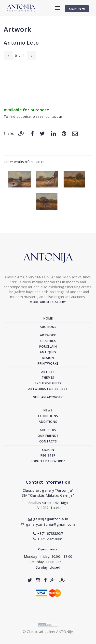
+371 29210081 (48, 539)
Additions (48, 422)
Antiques (48, 352)
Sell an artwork (48, 397)
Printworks (48, 364)
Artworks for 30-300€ (48, 389)
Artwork (18, 29)
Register (48, 455)
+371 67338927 (48, 534)
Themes (48, 378)
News (48, 410)
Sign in (48, 450)
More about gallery (48, 302)
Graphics (48, 341)
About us (48, 430)
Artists (48, 372)
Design (48, 358)
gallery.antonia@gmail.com (48, 524)
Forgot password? (48, 461)
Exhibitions (48, 416)
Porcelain (48, 347)
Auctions (48, 327)
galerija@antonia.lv (48, 519)
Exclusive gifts (48, 383)
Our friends (48, 436)
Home (48, 318)
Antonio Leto (21, 43)
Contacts (48, 441)
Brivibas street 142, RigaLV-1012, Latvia (48, 505)
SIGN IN (77, 9)
